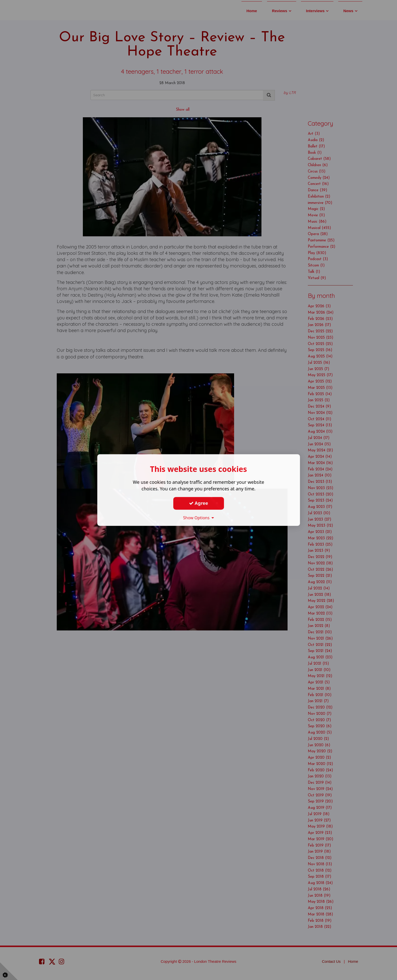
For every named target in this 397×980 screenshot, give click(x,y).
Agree (199, 503)
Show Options (199, 518)
